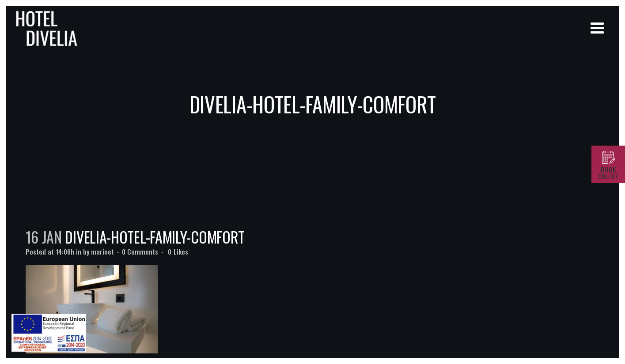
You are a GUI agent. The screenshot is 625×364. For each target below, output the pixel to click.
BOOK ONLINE (608, 173)
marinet (102, 251)
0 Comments (140, 251)
